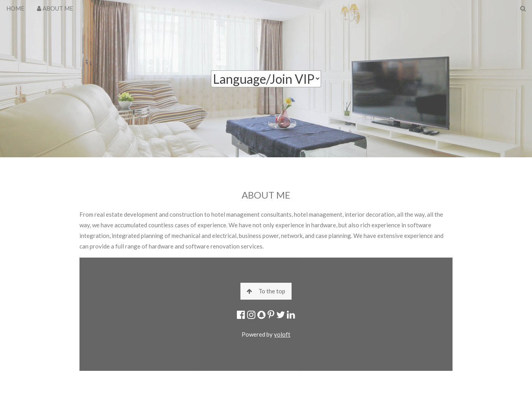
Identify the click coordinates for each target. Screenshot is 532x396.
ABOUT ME (55, 8)
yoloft (282, 334)
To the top (266, 291)
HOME (15, 8)
